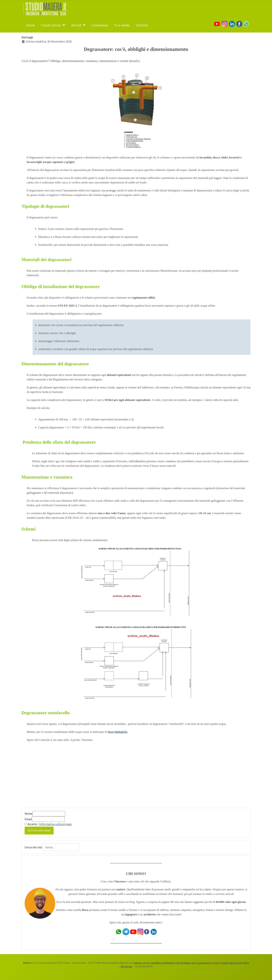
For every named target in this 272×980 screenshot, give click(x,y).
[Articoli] (83, 25)
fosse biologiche (118, 732)
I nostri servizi (51, 25)
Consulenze (100, 25)
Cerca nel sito (33, 847)
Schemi (29, 529)
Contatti (142, 25)
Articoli (76, 25)
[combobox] (61, 847)
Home (30, 25)
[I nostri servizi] (63, 25)
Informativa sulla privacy (56, 824)
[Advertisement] (51, 777)
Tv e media (122, 25)
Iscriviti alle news (39, 830)
